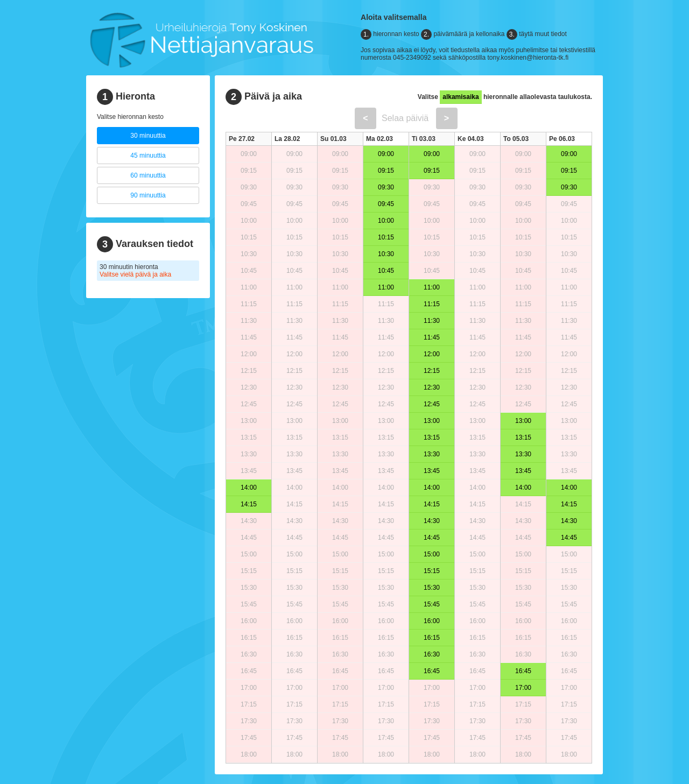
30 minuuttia (148, 136)
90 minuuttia (148, 195)
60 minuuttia (148, 175)
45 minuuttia (148, 156)
